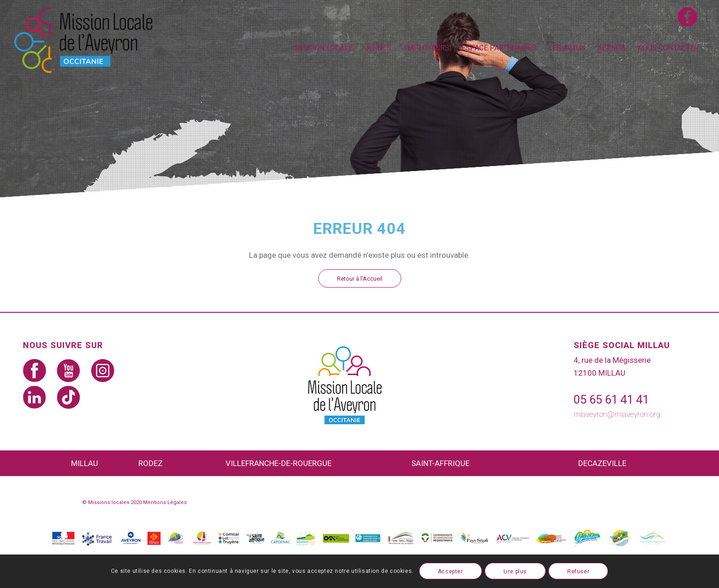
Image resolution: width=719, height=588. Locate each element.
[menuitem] (324, 48)
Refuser (578, 571)
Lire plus (515, 571)
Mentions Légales (165, 502)
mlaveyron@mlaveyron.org (617, 414)
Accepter (451, 571)
